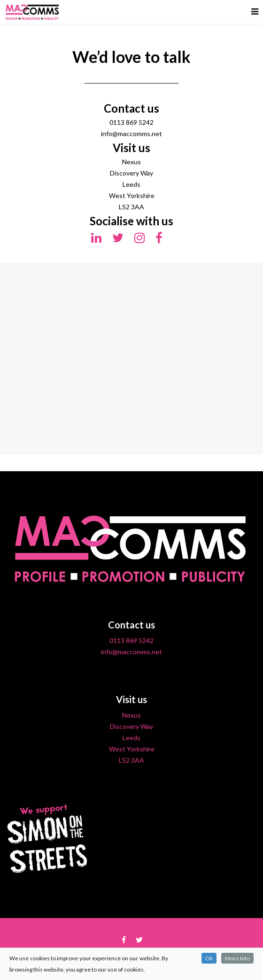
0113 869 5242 (131, 640)
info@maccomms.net (131, 652)
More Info (237, 958)
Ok (209, 958)
